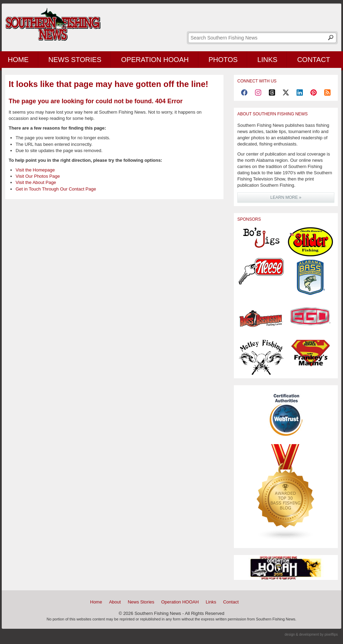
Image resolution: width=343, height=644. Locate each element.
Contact (314, 60)
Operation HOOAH (155, 60)
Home (96, 602)
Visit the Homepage (35, 170)
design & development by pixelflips (311, 634)
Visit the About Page (36, 182)
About (115, 602)
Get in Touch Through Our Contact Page (56, 189)
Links (267, 60)
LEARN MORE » (286, 197)
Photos (223, 60)
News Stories (75, 60)
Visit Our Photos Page (38, 176)
